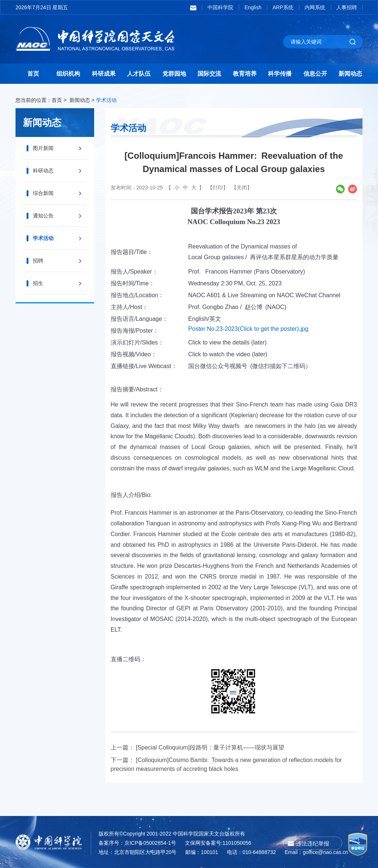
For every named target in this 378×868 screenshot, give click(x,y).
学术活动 (106, 100)
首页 (33, 74)
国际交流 (209, 74)
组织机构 (68, 74)
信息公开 (315, 74)
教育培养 (245, 74)
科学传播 (280, 74)
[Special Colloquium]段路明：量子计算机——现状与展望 (210, 747)
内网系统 (315, 7)
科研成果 (104, 74)
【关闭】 (242, 188)
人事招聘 (347, 7)
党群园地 (174, 74)
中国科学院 (220, 7)
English (253, 7)
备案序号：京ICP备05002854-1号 (137, 843)
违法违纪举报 (313, 843)
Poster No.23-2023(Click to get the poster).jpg (248, 329)
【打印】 (218, 188)
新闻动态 (350, 74)
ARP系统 (283, 7)
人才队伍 (139, 74)
